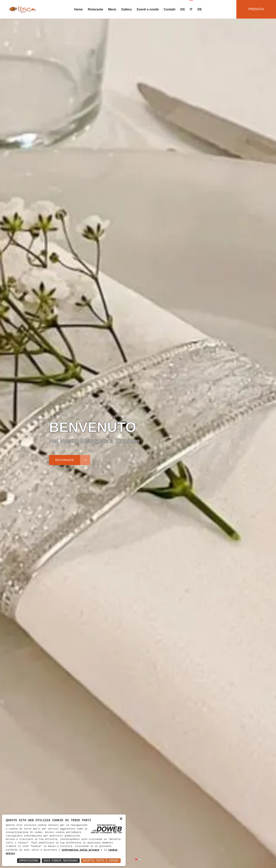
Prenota (256, 9)
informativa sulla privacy (81, 850)
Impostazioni (29, 861)
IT (191, 9)
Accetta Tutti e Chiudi (101, 861)
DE (200, 9)
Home (79, 9)
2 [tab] (140, 859)
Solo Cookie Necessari (61, 861)
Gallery (126, 9)
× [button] (121, 819)
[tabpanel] (138, 434)
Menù (112, 9)
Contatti (169, 9)
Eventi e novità (148, 9)
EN (183, 9)
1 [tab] (136, 859)
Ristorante (95, 9)
